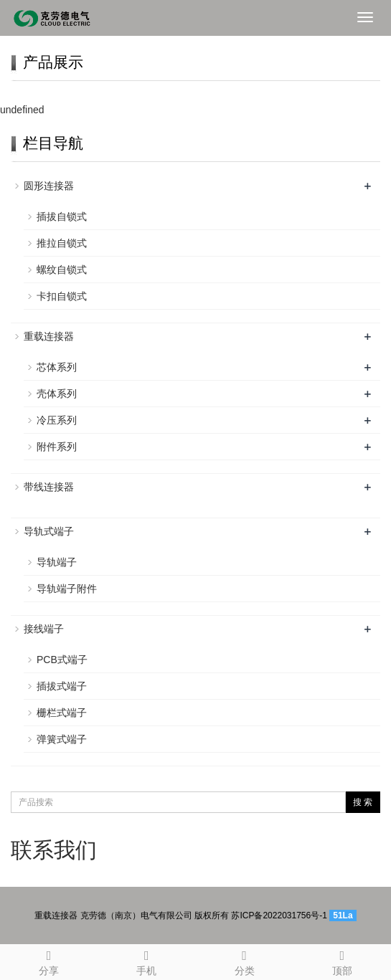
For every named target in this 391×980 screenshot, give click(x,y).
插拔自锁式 (62, 217)
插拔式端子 (62, 686)
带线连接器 (49, 487)
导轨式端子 (49, 531)
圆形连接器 (49, 186)
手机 (146, 961)
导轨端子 (57, 562)
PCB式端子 (62, 660)
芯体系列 (57, 367)
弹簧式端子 (62, 739)
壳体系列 (57, 394)
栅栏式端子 (62, 713)
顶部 (342, 961)
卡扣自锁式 (62, 296)
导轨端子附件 (67, 589)
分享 (49, 961)
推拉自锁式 (62, 243)
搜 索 (363, 802)
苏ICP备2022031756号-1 (279, 915)
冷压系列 (57, 420)
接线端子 (44, 629)
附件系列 (57, 447)
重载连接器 (49, 336)
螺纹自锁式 (62, 270)
